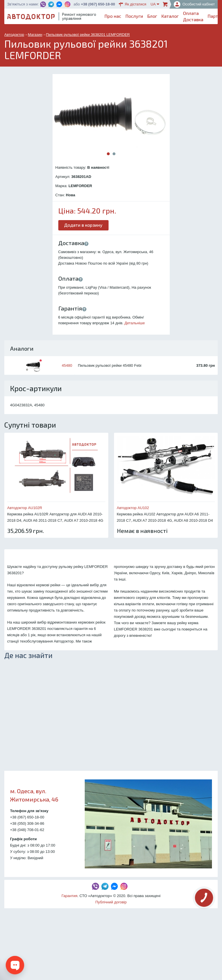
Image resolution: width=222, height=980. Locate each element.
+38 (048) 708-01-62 (27, 830)
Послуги (134, 16)
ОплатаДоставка (193, 16)
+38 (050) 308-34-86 (27, 823)
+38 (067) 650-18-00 (98, 4)
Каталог (170, 16)
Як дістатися (132, 4)
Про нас (113, 16)
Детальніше (135, 323)
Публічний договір (111, 902)
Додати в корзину (84, 225)
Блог (152, 16)
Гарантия (69, 896)
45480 (67, 365)
